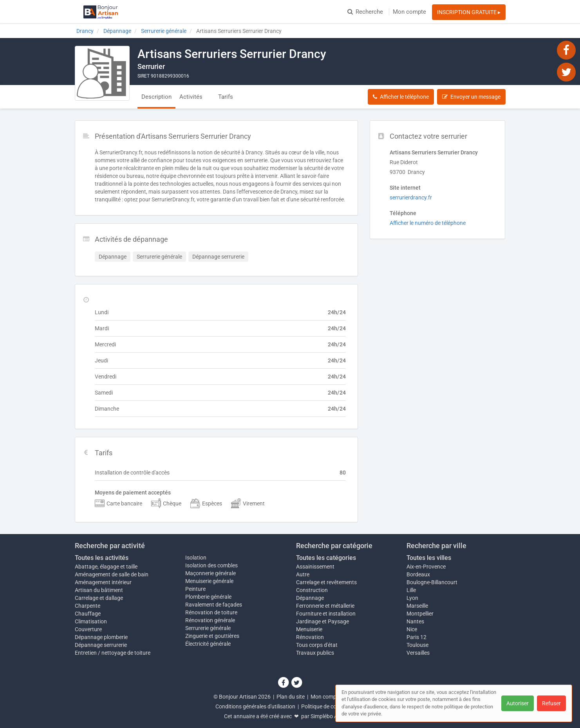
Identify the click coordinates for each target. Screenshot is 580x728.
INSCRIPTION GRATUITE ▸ (469, 12)
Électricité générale (208, 644)
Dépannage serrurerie (101, 645)
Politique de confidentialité (333, 706)
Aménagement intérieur (103, 582)
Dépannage (310, 598)
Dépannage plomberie (101, 637)
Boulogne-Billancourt (432, 582)
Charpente (88, 606)
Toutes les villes (429, 558)
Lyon (412, 598)
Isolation (196, 558)
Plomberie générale (208, 597)
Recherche (365, 12)
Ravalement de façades (214, 605)
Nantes (415, 621)
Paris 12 (416, 637)
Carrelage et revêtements (326, 582)
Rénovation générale (210, 620)
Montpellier (420, 614)
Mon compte (409, 12)
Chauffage (88, 614)
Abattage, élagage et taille (106, 567)
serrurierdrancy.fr (411, 197)
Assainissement (315, 567)
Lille (411, 590)
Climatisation (91, 621)
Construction (312, 590)
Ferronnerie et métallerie (325, 606)
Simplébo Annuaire (333, 716)
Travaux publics (315, 653)
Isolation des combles (211, 565)
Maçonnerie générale (210, 573)
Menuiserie (309, 629)
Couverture (88, 629)
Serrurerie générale (208, 628)
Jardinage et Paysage (323, 621)
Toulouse (417, 645)
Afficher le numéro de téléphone (428, 223)
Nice (412, 629)
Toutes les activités (102, 558)
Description (156, 97)
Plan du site (291, 697)
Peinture (195, 589)
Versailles (418, 653)
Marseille (417, 606)
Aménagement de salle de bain (112, 574)
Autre (303, 574)
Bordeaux (418, 574)
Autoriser (518, 703)
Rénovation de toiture (211, 612)
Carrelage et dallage (99, 598)
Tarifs (226, 97)
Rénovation (310, 637)
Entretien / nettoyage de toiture (113, 653)
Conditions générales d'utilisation (255, 706)
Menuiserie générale (209, 581)
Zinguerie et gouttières (212, 636)
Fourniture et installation (326, 614)
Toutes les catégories (326, 558)
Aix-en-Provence (426, 567)
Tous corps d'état (317, 645)
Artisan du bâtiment (99, 590)
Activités (191, 97)
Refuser (551, 703)
